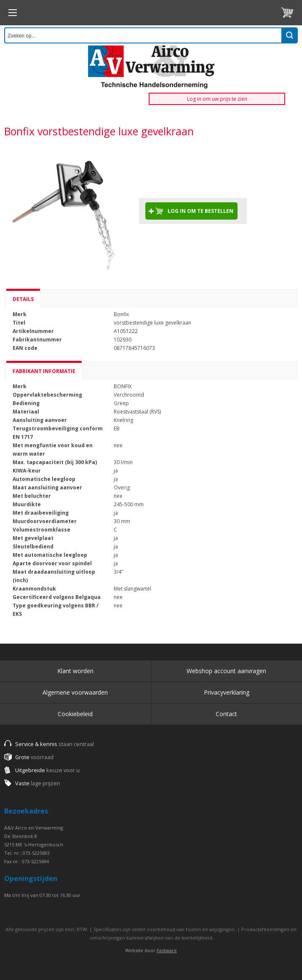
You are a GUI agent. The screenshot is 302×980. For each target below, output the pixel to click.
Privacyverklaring (227, 692)
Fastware (167, 950)
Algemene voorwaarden (75, 692)
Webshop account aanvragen (226, 671)
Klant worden (75, 671)
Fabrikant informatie (44, 371)
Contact (226, 714)
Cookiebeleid (75, 714)
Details (23, 299)
